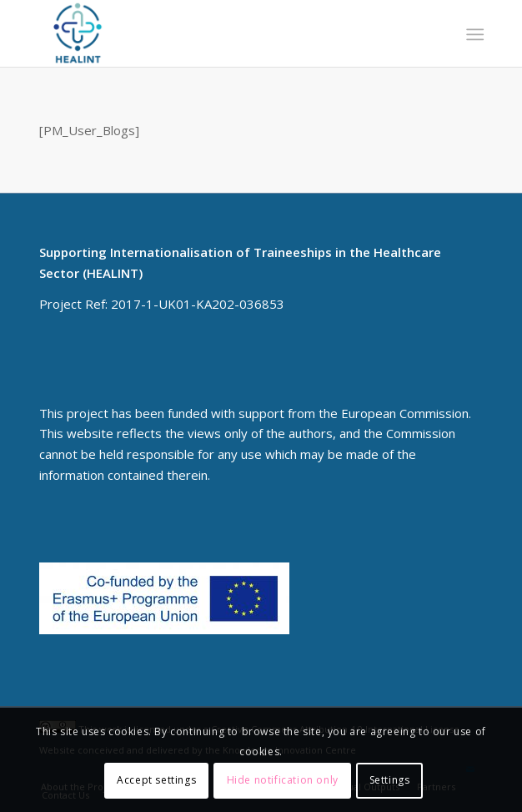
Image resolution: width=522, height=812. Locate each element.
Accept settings (156, 780)
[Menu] (473, 34)
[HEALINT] (217, 33)
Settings (390, 780)
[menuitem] (473, 34)
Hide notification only (283, 780)
